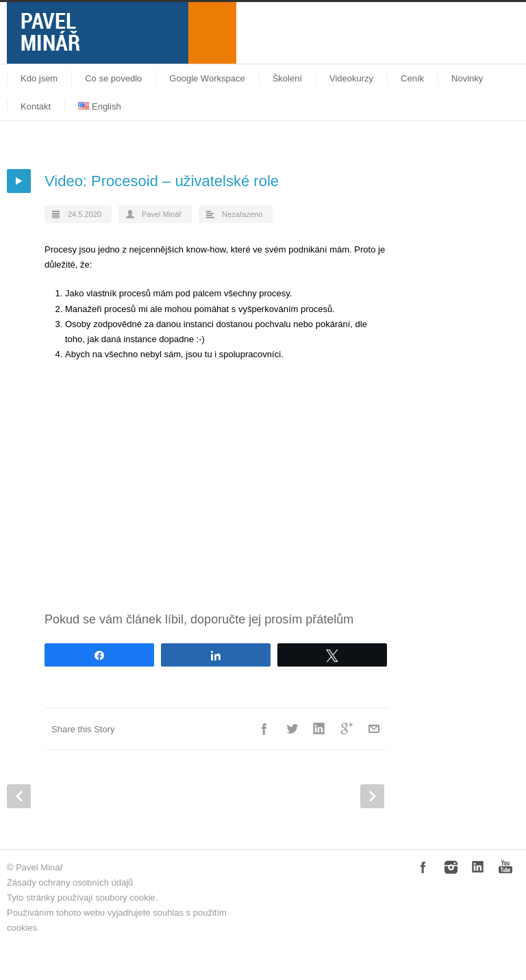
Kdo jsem (39, 78)
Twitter (292, 729)
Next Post (372, 796)
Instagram (451, 867)
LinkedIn (319, 729)
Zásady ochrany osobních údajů (70, 882)
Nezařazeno (242, 214)
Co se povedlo (113, 78)
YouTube (505, 867)
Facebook (264, 729)
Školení (287, 78)
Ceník (412, 78)
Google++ (347, 729)
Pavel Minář (162, 214)
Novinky (467, 78)
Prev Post (19, 796)
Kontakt (36, 106)
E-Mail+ (374, 729)
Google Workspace (207, 78)
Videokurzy (351, 78)
